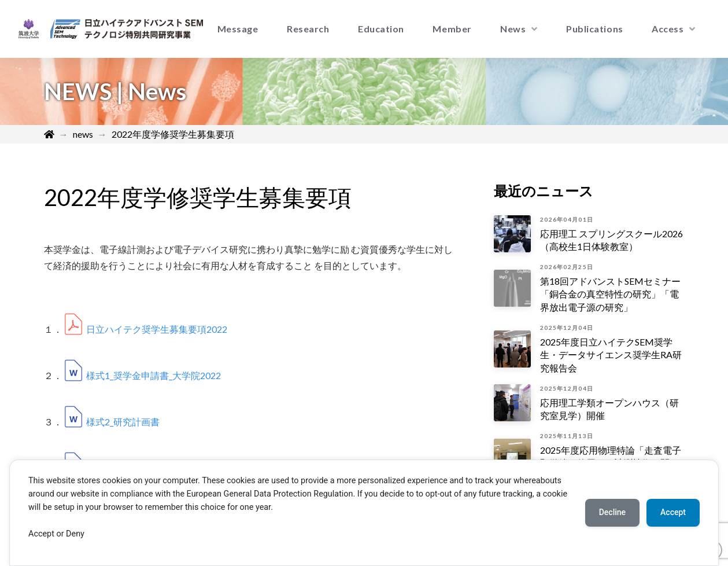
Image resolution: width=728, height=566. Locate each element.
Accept (673, 512)
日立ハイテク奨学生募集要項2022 (157, 329)
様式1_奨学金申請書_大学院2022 (154, 375)
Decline (612, 512)
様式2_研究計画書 (123, 422)
